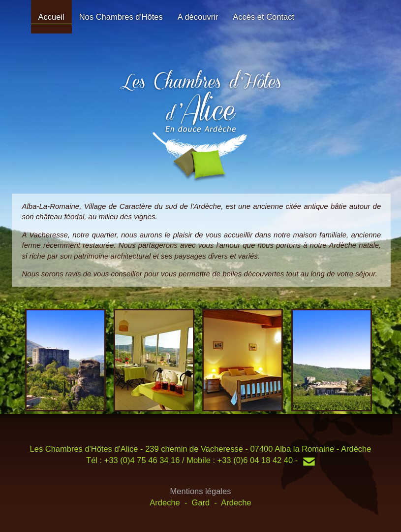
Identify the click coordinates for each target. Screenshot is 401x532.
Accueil (51, 17)
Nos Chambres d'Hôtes (121, 17)
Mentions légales (201, 491)
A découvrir (198, 17)
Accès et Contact (263, 17)
